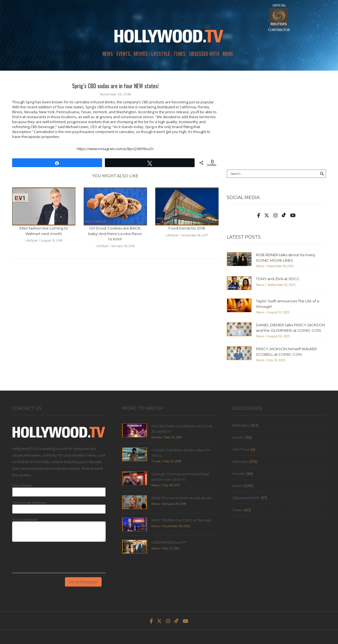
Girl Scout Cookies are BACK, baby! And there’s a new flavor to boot (115, 233)
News (108, 54)
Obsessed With (204, 54)
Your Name (22, 486)
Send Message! (83, 582)
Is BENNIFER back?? (169, 542)
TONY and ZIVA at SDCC (278, 279)
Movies (141, 54)
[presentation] (54, 559)
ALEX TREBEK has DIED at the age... (183, 520)
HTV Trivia (241, 449)
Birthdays (241, 425)
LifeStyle (161, 54)
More (228, 54)
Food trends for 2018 (187, 228)
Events (123, 54)
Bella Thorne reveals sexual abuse (182, 498)
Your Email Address (29, 503)
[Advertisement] (276, 120)
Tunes (179, 54)
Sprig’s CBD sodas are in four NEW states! (115, 86)
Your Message (25, 520)
